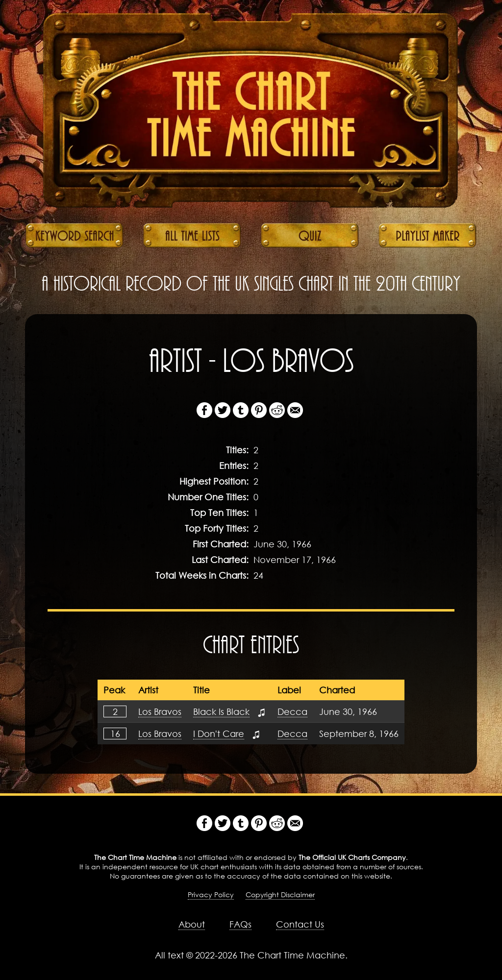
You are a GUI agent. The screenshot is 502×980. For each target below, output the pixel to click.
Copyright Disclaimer (280, 894)
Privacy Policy (211, 894)
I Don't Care (219, 734)
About (192, 924)
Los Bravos (160, 711)
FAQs (240, 924)
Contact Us (300, 924)
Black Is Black (221, 711)
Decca (292, 711)
